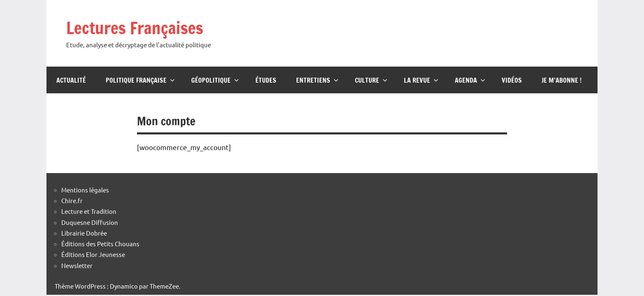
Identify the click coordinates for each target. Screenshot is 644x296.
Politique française (140, 80)
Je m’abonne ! (562, 80)
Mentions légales (85, 190)
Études (266, 80)
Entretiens (317, 80)
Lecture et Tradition (89, 211)
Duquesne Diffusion (90, 222)
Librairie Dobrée (84, 233)
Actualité (71, 80)
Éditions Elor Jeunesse (93, 254)
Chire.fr (72, 200)
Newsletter (77, 265)
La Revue (421, 80)
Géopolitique (215, 80)
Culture (371, 80)
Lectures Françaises (135, 28)
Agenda (470, 80)
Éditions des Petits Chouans (100, 244)
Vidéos (512, 80)
